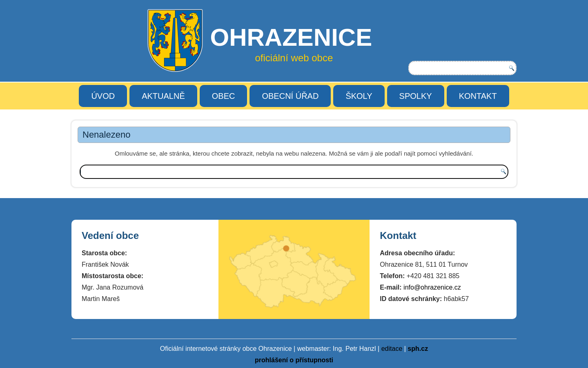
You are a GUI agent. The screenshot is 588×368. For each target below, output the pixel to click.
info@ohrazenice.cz (432, 287)
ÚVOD (103, 96)
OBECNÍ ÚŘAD (290, 96)
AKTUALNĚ (163, 96)
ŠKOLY (359, 96)
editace (392, 349)
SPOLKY (416, 96)
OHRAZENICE (291, 37)
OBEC (224, 96)
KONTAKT (478, 96)
